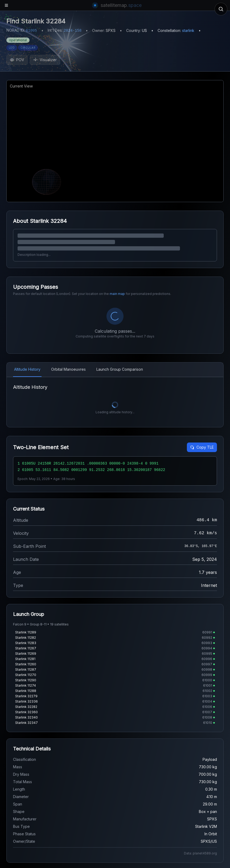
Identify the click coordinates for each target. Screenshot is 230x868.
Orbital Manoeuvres (68, 321)
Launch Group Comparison (120, 321)
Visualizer (45, 60)
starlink (188, 30)
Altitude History (27, 321)
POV (17, 60)
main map (117, 294)
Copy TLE (202, 399)
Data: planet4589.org (200, 805)
